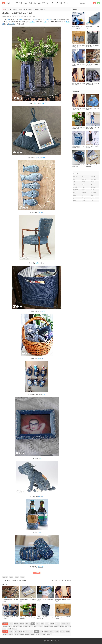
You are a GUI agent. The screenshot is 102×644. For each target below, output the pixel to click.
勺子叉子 (31, 626)
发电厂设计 (76, 190)
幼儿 (31, 3)
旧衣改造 (22, 624)
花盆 (35, 103)
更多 (65, 3)
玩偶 (42, 212)
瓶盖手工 (58, 624)
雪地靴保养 (93, 176)
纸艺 (39, 3)
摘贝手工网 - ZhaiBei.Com (49, 641)
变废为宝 (5, 577)
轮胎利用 (9, 629)
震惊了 (83, 182)
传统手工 (68, 631)
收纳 (44, 395)
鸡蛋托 (41, 626)
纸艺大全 (31, 631)
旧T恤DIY (27, 624)
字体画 (92, 190)
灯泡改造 (62, 626)
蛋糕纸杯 (46, 626)
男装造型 (84, 193)
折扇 (92, 201)
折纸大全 (25, 631)
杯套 (40, 532)
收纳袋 (43, 311)
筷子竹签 (25, 626)
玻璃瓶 (42, 624)
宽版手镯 (40, 567)
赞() (37, 573)
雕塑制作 (46, 631)
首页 (16, 3)
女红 (48, 3)
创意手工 (57, 631)
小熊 (74, 182)
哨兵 (74, 198)
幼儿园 (20, 631)
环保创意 (14, 629)
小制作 (26, 3)
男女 (9, 20)
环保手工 (11, 624)
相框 (40, 459)
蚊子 (74, 185)
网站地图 (57, 641)
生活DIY (52, 631)
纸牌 (92, 195)
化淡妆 (75, 195)
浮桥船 (75, 201)
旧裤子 (17, 577)
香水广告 (84, 179)
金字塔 (38, 158)
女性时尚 (11, 634)
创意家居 (75, 187)
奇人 (92, 185)
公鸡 (83, 195)
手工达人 (5, 634)
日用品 (13, 24)
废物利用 (15, 10)
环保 (44, 3)
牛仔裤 (20, 20)
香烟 (83, 185)
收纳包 (43, 158)
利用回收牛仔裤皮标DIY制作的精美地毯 (16, 580)
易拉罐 (47, 624)
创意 (61, 3)
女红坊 (41, 631)
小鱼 (39, 212)
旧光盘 (83, 201)
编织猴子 (93, 198)
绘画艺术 (33, 634)
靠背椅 (37, 263)
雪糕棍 (68, 624)
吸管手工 (63, 624)
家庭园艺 (22, 634)
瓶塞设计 (84, 187)
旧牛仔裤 (21, 10)
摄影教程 (27, 634)
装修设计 (38, 634)
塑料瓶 (38, 624)
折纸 (35, 3)
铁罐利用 (52, 624)
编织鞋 (83, 198)
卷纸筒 (20, 626)
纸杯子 (10, 626)
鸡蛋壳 (67, 626)
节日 (21, 3)
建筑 (74, 179)
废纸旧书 (36, 626)
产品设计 (44, 634)
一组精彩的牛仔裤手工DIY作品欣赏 (63, 580)
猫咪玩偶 (40, 359)
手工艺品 (32, 22)
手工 (58, 20)
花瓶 (43, 103)
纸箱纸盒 (5, 626)
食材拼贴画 (93, 179)
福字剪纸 (75, 176)
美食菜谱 (16, 634)
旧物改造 (16, 624)
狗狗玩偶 (40, 497)
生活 (56, 3)
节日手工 (11, 631)
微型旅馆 (84, 190)
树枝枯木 (56, 626)
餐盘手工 (15, 626)
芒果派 (75, 193)
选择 (36, 20)
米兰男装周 (93, 193)
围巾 (83, 176)
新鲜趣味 (49, 634)
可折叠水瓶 (93, 187)
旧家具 (51, 626)
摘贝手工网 (8, 10)
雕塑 (52, 3)
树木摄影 (93, 182)
